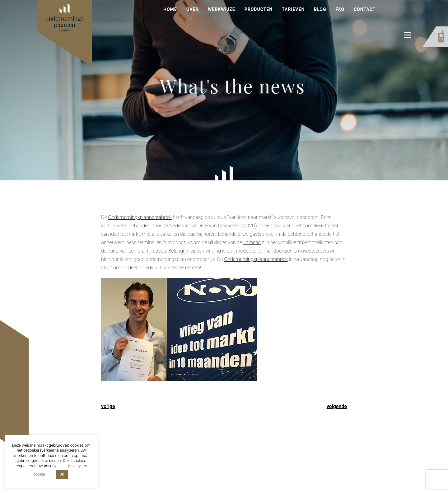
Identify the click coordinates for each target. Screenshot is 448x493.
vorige (108, 406)
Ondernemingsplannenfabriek (140, 217)
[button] (407, 35)
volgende (337, 406)
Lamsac (252, 242)
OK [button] (62, 474)
